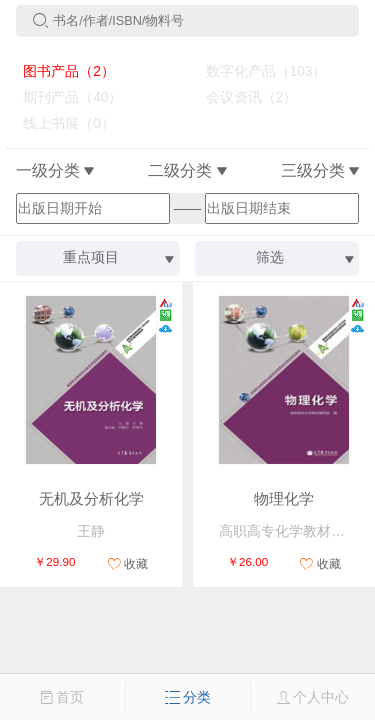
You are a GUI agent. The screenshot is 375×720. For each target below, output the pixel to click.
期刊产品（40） (65, 97)
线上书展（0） (61, 123)
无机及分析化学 (91, 499)
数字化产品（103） (258, 71)
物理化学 (284, 499)
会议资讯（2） (243, 97)
